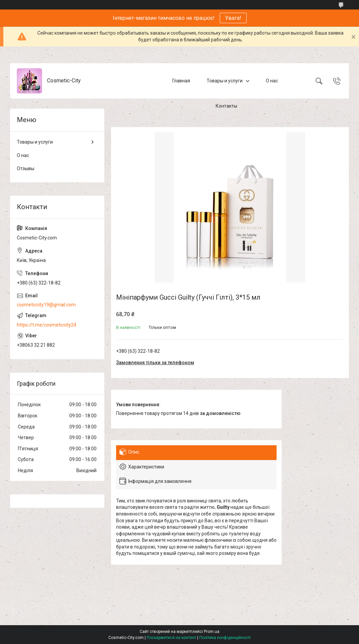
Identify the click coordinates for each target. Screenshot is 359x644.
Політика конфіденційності (225, 638)
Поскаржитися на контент (171, 638)
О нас (272, 81)
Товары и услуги (225, 81)
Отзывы (26, 168)
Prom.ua (212, 632)
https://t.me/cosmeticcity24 (47, 325)
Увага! (233, 18)
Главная (181, 81)
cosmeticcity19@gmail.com (46, 305)
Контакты (226, 106)
